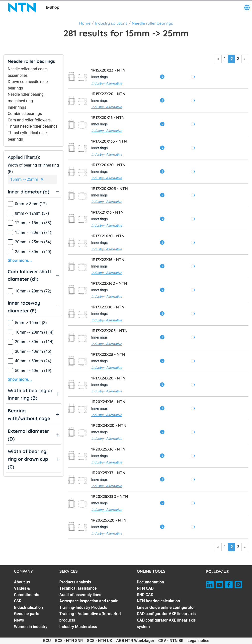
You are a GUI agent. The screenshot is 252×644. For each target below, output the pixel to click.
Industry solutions (111, 23)
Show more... (20, 260)
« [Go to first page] (218, 59)
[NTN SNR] (22, 7)
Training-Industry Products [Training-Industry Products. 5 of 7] (83, 607)
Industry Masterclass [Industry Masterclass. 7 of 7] (78, 627)
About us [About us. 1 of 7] (22, 582)
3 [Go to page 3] (238, 59)
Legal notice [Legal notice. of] (198, 641)
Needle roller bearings (152, 23)
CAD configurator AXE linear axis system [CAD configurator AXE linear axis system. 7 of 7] (166, 623)
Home (85, 23)
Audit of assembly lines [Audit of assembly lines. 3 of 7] (80, 595)
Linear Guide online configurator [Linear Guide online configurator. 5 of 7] (166, 607)
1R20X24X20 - (109, 425)
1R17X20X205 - (110, 188)
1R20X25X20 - (109, 520)
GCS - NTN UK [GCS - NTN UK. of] (99, 641)
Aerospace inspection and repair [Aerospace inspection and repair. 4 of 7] (88, 601)
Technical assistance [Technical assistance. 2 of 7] (78, 588)
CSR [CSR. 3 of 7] (18, 601)
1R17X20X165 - (109, 141)
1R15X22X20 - (108, 94)
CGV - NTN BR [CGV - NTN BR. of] (171, 641)
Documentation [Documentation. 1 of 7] (150, 582)
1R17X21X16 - (107, 212)
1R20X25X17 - (108, 473)
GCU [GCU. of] (47, 641)
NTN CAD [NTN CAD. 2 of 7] (145, 588)
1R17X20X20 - (108, 165)
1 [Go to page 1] (225, 59)
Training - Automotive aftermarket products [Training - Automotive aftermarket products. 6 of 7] (90, 617)
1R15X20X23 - (108, 70)
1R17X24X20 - (108, 378)
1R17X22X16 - (108, 260)
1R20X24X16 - (108, 402)
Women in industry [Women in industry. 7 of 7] (31, 627)
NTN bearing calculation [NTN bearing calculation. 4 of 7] (158, 601)
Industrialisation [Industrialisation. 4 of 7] (28, 607)
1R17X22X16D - (109, 283)
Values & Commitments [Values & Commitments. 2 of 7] (27, 592)
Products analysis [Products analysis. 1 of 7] (75, 582)
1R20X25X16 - (108, 449)
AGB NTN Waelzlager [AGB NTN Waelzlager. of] (135, 641)
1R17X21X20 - (108, 236)
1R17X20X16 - (108, 117)
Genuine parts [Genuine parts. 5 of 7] (27, 614)
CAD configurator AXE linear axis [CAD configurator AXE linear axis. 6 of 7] (166, 614)
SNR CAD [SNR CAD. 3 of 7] (145, 595)
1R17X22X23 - (108, 354)
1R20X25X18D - (110, 496)
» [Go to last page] (245, 59)
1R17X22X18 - (108, 307)
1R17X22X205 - (109, 331)
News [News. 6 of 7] (19, 620)
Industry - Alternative (107, 83)
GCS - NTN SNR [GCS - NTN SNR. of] (69, 641)
